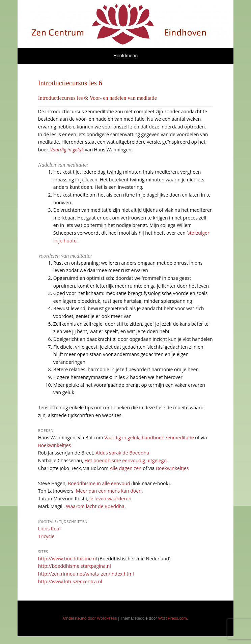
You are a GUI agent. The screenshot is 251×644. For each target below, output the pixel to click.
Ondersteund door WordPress (90, 618)
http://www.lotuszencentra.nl (70, 581)
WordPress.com (173, 618)
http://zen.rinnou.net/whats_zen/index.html (86, 574)
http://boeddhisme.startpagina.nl (75, 566)
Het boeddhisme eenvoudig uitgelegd (125, 460)
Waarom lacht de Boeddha (95, 506)
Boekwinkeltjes (54, 445)
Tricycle (46, 536)
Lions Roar (50, 529)
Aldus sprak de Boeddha (122, 453)
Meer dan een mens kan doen (109, 491)
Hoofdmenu (125, 56)
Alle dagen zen (125, 468)
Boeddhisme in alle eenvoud (99, 483)
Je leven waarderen (110, 499)
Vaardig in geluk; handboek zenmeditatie (149, 437)
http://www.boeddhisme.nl (68, 559)
